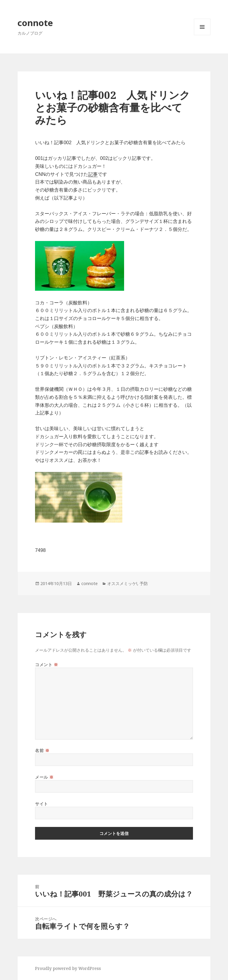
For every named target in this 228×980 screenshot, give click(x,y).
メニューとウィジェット (202, 35)
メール (44, 777)
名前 (42, 750)
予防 (144, 583)
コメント (46, 665)
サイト (42, 804)
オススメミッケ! (122, 583)
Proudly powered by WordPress (68, 968)
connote (35, 23)
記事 (93, 174)
